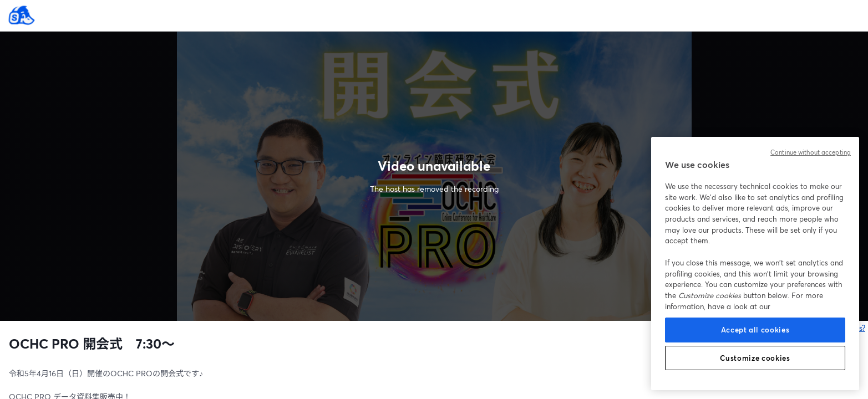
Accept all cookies (755, 330)
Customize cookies (755, 358)
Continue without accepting (811, 152)
